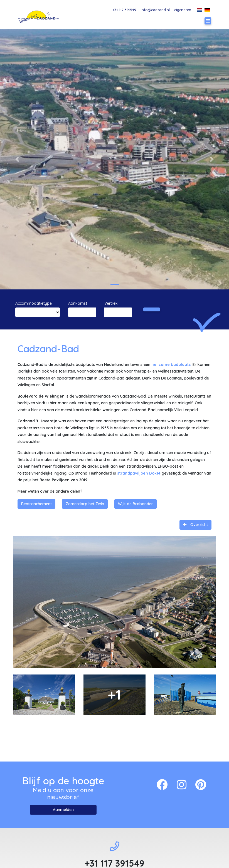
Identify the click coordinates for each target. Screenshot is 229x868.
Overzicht (199, 525)
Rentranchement (36, 504)
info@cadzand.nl (155, 10)
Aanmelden (63, 810)
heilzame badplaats (171, 364)
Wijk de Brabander (136, 504)
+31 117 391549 (124, 10)
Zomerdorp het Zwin (85, 504)
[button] (17, 159)
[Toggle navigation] (208, 21)
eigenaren (183, 10)
